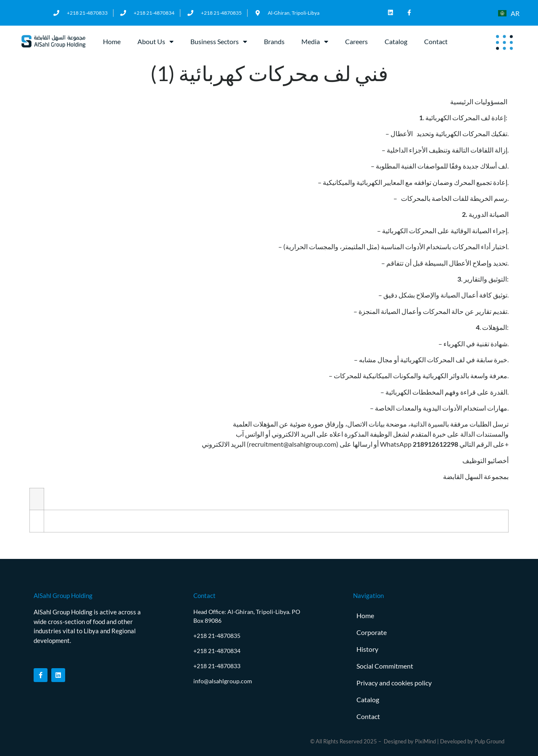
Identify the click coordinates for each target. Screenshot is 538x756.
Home (112, 41)
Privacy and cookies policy (394, 683)
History (367, 649)
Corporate (372, 632)
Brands (274, 41)
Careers (356, 41)
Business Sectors (219, 42)
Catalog (396, 41)
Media (315, 42)
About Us (156, 42)
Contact (436, 41)
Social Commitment (385, 666)
